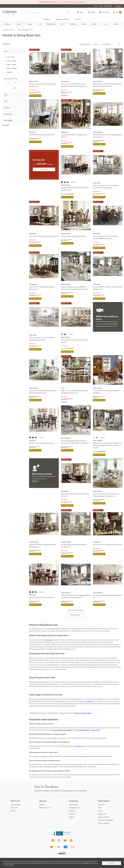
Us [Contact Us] (101, 805)
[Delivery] (101, 811)
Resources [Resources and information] (78, 19)
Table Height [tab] (8, 120)
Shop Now (44, 169)
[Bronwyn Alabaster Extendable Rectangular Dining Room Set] (76, 542)
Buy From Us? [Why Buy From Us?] (45, 808)
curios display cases (83, 730)
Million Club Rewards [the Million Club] (63, 19)
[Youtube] (65, 841)
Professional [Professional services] (47, 19)
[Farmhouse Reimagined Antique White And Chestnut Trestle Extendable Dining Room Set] (76, 284)
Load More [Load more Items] (75, 615)
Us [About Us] (42, 805)
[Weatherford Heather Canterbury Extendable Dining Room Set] (44, 542)
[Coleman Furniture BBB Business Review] (62, 835)
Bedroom (8, 24)
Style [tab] (6, 101)
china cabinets (95, 730)
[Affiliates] (72, 817)
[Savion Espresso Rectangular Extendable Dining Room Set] (76, 491)
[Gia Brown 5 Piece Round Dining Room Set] (44, 595)
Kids (62, 24)
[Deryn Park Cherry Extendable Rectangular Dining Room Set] (44, 284)
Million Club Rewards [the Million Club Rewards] (106, 820)
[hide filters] (7, 44)
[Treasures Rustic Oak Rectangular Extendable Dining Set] (108, 388)
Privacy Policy (85, 863)
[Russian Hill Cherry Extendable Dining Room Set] (108, 542)
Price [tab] (6, 51)
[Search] (47, 12)
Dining (29, 24)
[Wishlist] (13, 811)
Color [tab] (6, 95)
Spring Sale (32, 90)
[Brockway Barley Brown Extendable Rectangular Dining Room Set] (108, 132)
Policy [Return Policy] (102, 814)
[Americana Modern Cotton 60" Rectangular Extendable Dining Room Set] (44, 335)
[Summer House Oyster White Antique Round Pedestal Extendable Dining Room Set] (108, 491)
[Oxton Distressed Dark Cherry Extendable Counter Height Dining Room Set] (108, 234)
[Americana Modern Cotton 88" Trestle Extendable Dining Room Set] (108, 284)
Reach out (35, 481)
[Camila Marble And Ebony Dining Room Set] (44, 132)
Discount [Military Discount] (74, 808)
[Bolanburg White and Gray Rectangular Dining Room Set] (76, 337)
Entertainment (51, 24)
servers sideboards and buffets (63, 730)
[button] (80, 12)
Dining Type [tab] (8, 114)
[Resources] (72, 814)
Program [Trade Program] (73, 805)
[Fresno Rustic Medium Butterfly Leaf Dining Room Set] (108, 593)
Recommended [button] (106, 44)
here (13, 865)
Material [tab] (7, 108)
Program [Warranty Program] (104, 817)
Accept (111, 863)
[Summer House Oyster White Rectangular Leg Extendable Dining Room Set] (44, 388)
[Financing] (72, 811)
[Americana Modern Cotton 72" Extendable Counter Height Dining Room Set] (108, 183)
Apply (15, 88)
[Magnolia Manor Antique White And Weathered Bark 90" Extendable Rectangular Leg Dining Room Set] (108, 440)
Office (94, 24)
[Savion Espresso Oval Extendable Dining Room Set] (44, 234)
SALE (105, 24)
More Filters (6, 125)
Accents (83, 24)
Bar (40, 24)
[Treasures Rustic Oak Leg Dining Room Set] (76, 234)
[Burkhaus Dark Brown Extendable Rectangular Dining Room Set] (44, 81)
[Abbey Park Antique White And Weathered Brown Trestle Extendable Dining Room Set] (76, 593)
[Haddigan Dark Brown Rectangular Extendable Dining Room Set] (76, 185)
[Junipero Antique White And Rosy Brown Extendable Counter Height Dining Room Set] (76, 81)
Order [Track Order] (14, 808)
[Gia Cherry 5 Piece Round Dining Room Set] (44, 440)
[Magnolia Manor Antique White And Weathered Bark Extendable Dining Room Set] (108, 81)
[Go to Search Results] (68, 12)
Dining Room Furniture (9, 30)
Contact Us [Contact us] (118, 6)
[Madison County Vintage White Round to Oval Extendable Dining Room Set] (76, 388)
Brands (116, 24)
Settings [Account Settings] (16, 805)
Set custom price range (11, 79)
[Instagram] (59, 841)
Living (19, 24)
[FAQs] (100, 808)
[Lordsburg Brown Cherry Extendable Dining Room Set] (76, 132)
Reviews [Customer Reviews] (104, 823)
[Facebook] (53, 841)
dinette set (79, 746)
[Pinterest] (71, 841)
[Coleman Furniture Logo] (10, 14)
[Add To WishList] (56, 53)
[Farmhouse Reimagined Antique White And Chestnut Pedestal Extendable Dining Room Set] (76, 438)
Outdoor (73, 24)
